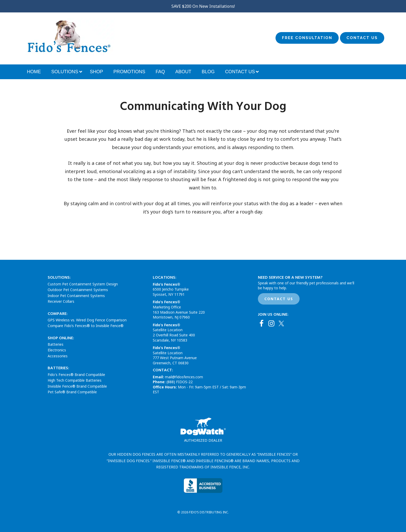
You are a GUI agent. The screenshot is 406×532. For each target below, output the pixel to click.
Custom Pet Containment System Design (83, 284)
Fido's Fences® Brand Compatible (76, 375)
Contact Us (362, 38)
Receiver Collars (61, 301)
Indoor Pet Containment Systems (76, 296)
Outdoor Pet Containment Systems (78, 290)
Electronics (57, 350)
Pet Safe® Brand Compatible (72, 392)
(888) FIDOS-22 (180, 382)
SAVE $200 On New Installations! (203, 6)
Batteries (56, 344)
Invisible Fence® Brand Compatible (77, 386)
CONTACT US (279, 299)
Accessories (58, 356)
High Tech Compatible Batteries (75, 380)
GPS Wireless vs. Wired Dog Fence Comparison (87, 320)
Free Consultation (307, 38)
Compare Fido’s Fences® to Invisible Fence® (86, 326)
